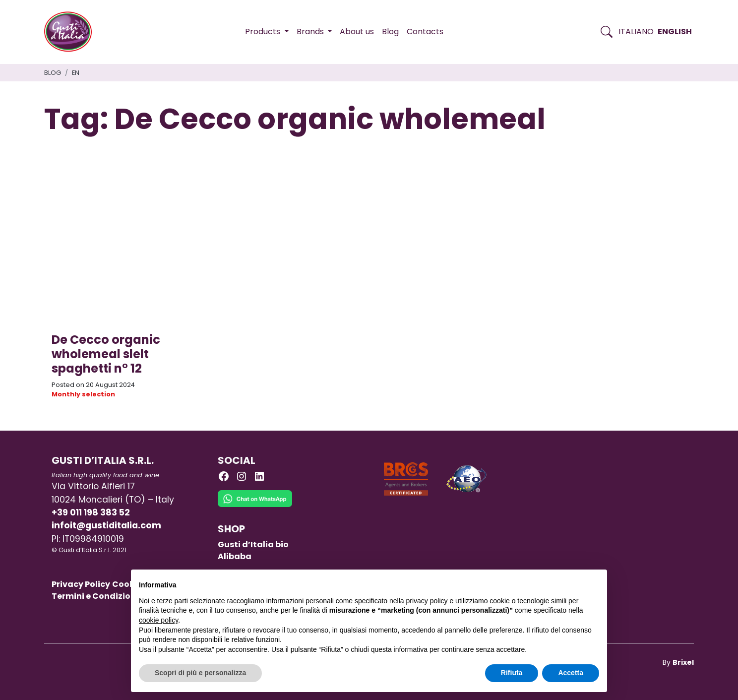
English (675, 32)
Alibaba (235, 556)
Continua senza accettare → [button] (553, 582)
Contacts (425, 32)
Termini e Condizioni (95, 596)
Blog (390, 32)
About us (357, 32)
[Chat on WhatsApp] (255, 506)
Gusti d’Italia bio (253, 544)
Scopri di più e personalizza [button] (200, 673)
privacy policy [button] (427, 601)
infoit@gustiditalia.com (106, 525)
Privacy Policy (81, 584)
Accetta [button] (571, 673)
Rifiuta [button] (512, 673)
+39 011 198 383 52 (91, 512)
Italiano (636, 32)
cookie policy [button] (158, 620)
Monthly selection (83, 394)
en (76, 73)
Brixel (683, 662)
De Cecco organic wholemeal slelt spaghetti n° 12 (106, 354)
